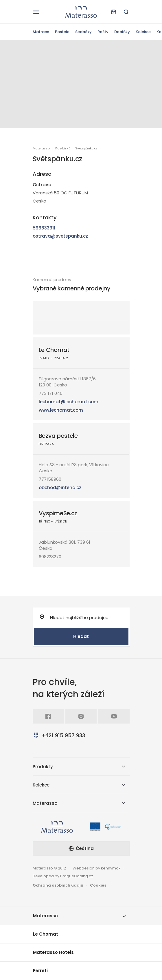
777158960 (50, 479)
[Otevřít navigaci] (36, 12)
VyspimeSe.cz (58, 513)
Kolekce (143, 32)
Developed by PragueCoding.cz (63, 876)
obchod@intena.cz (60, 488)
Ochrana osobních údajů (58, 885)
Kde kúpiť (62, 148)
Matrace (41, 32)
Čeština (81, 848)
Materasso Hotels (53, 952)
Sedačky (83, 32)
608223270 (50, 557)
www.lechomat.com (61, 410)
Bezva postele (58, 436)
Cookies (98, 885)
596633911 (44, 228)
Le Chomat (54, 350)
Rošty (103, 32)
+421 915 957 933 (59, 735)
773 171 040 (51, 393)
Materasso (41, 148)
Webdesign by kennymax (96, 868)
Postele (62, 32)
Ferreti (40, 971)
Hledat (81, 636)
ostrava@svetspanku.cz (60, 236)
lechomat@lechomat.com (69, 402)
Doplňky (122, 32)
